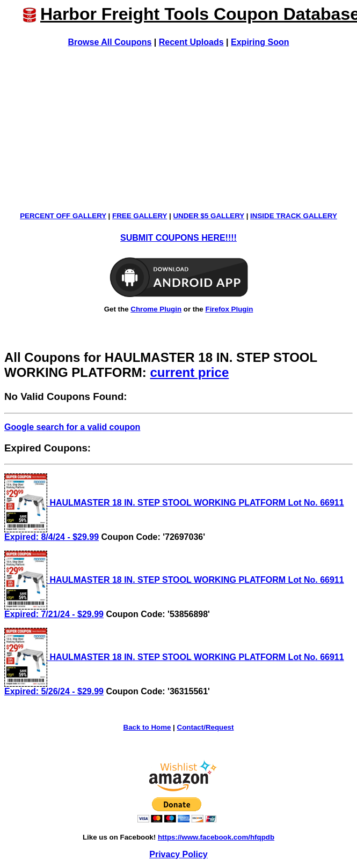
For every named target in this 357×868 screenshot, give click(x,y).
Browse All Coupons (110, 42)
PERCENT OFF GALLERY (63, 216)
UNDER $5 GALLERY (209, 216)
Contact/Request (206, 727)
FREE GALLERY (140, 216)
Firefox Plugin (229, 309)
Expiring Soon (260, 42)
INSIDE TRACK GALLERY (294, 216)
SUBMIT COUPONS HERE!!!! (178, 238)
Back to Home (147, 727)
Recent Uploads (191, 42)
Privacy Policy (178, 854)
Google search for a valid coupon (72, 427)
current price (190, 372)
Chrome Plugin (156, 309)
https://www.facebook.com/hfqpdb (216, 837)
